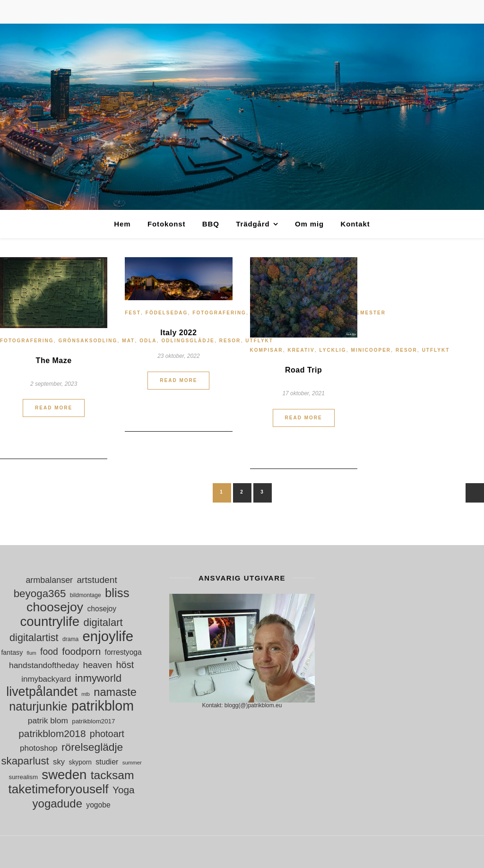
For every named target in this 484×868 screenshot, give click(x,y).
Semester (369, 313)
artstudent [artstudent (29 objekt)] (97, 580)
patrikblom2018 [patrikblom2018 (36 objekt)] (52, 733)
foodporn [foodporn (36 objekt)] (81, 651)
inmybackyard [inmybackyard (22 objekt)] (46, 679)
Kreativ (301, 350)
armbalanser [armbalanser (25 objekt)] (49, 580)
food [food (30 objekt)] (49, 651)
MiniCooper (371, 350)
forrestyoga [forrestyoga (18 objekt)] (123, 652)
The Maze (54, 360)
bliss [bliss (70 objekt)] (117, 593)
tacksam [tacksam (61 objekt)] (112, 775)
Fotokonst (167, 224)
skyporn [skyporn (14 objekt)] (80, 762)
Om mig (309, 224)
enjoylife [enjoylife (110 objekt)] (108, 636)
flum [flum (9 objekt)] (32, 653)
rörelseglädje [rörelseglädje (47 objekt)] (92, 747)
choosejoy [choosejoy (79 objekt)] (55, 607)
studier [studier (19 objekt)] (107, 762)
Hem (122, 224)
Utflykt (436, 350)
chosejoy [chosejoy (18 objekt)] (102, 609)
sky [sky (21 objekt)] (59, 762)
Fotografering (27, 341)
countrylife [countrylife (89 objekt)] (50, 621)
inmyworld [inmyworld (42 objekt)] (98, 678)
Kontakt (355, 224)
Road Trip (303, 370)
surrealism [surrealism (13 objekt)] (23, 777)
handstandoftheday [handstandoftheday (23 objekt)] (44, 665)
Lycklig (333, 350)
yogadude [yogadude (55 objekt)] (57, 803)
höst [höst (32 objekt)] (125, 665)
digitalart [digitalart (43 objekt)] (103, 622)
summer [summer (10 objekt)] (132, 763)
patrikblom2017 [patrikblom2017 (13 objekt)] (93, 721)
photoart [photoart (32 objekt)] (107, 734)
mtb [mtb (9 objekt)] (86, 694)
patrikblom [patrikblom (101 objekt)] (103, 706)
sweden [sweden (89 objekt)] (64, 775)
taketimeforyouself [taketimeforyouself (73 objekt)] (59, 789)
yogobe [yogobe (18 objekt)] (98, 805)
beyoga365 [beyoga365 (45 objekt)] (40, 594)
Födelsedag (167, 313)
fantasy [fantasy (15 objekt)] (12, 652)
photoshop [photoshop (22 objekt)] (39, 748)
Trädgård (253, 224)
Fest (133, 313)
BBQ (211, 224)
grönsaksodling (88, 341)
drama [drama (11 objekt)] (70, 639)
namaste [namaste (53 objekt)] (115, 692)
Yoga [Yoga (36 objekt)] (124, 790)
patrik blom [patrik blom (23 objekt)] (48, 720)
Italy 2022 (178, 333)
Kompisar (267, 350)
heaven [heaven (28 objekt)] (97, 665)
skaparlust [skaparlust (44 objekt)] (25, 761)
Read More (54, 408)
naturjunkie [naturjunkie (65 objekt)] (38, 707)
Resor (406, 350)
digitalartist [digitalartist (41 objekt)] (34, 638)
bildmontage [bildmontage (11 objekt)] (86, 595)
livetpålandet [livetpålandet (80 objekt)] (42, 692)
